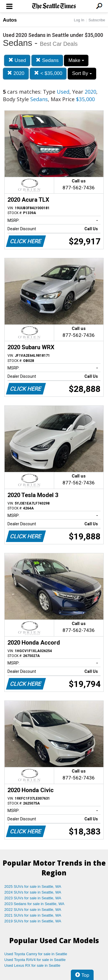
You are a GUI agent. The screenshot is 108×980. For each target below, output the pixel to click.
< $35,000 (48, 73)
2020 (16, 73)
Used (17, 60)
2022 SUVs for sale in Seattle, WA (33, 910)
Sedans (47, 60)
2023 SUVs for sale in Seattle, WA (33, 898)
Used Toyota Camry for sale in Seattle (36, 954)
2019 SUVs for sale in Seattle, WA (33, 921)
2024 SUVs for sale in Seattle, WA (33, 892)
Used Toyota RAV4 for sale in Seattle (35, 960)
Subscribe (97, 20)
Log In (79, 20)
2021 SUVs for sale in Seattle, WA (33, 915)
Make (76, 60)
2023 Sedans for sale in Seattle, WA (34, 904)
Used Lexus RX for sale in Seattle (32, 965)
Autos (10, 20)
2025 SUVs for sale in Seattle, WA (33, 886)
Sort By (82, 73)
